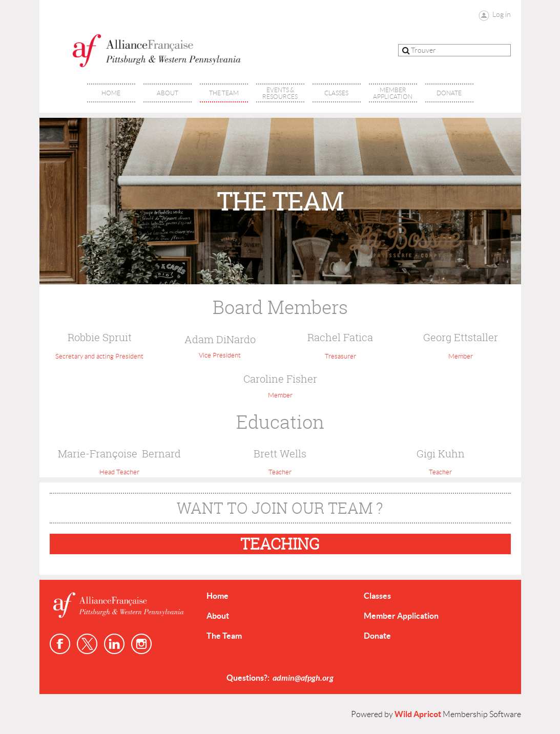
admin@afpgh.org (303, 678)
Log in (502, 14)
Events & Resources (243, 656)
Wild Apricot (418, 714)
